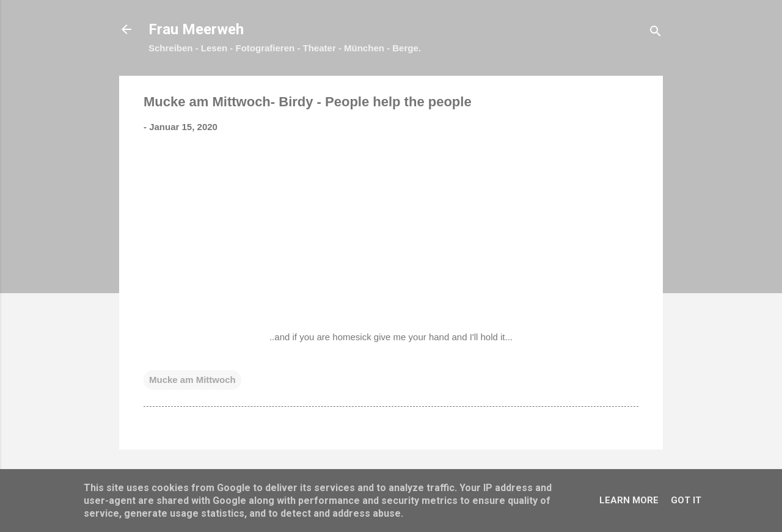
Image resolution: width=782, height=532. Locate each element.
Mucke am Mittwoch (192, 380)
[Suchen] (656, 33)
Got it (686, 500)
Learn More (629, 500)
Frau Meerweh (196, 29)
